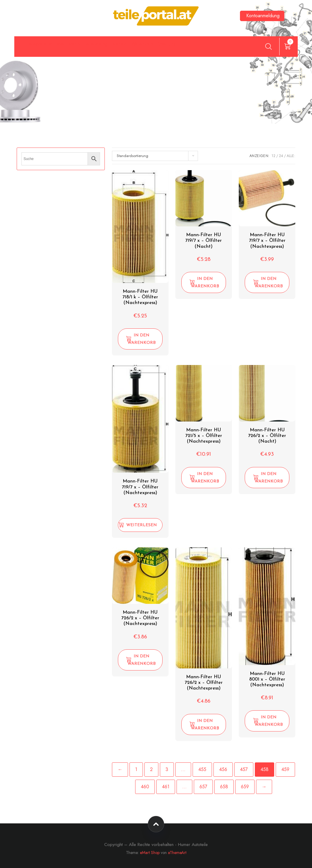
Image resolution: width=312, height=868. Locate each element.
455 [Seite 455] (202, 769)
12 (273, 156)
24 (281, 156)
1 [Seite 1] (136, 769)
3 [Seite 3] (167, 769)
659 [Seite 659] (245, 787)
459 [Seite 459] (285, 769)
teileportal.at (42, 48)
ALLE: (291, 156)
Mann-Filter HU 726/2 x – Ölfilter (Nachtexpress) (140, 618)
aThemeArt (177, 853)
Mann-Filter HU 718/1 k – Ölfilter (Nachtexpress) (140, 297)
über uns (247, 48)
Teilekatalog (132, 48)
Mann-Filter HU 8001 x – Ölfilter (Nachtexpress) (267, 679)
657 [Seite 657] (203, 787)
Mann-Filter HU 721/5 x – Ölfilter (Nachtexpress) (204, 436)
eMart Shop (150, 853)
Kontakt (172, 48)
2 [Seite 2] (151, 769)
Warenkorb (209, 48)
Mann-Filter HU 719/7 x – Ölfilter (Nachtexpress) (267, 241)
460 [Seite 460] (145, 787)
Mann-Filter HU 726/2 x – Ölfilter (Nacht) (267, 436)
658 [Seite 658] (224, 787)
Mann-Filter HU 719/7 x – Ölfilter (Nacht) (203, 241)
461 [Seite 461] (166, 787)
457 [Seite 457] (244, 769)
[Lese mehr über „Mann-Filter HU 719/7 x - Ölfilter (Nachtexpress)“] (140, 525)
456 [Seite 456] (223, 769)
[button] (140, 339)
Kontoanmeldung (263, 16)
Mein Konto (88, 48)
